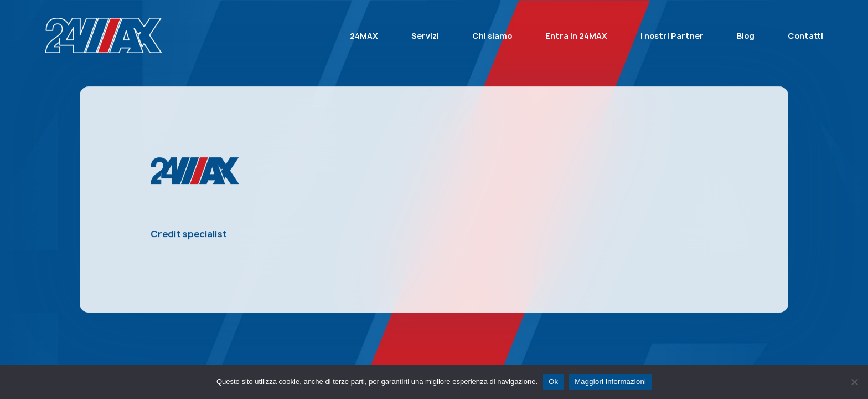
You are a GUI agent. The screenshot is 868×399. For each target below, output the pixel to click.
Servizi (425, 36)
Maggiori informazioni (610, 382)
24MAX (364, 36)
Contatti (805, 36)
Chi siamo (492, 36)
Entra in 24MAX (576, 36)
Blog (746, 36)
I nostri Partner (672, 36)
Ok (553, 382)
